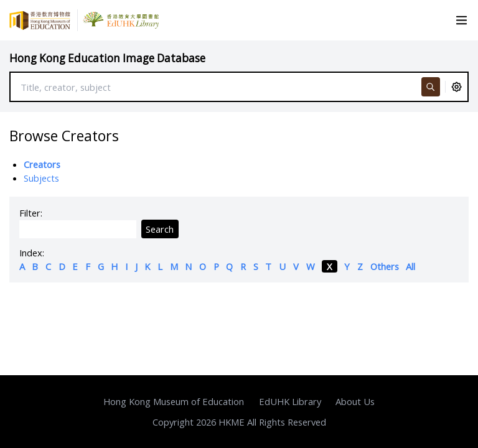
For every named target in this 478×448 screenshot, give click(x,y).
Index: (32, 253)
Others (385, 266)
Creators (42, 164)
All (410, 266)
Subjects (41, 178)
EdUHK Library (290, 401)
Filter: (31, 213)
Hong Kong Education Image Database (107, 58)
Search (160, 229)
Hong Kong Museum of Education (174, 401)
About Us (355, 401)
